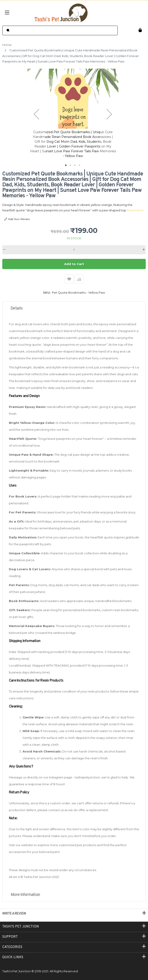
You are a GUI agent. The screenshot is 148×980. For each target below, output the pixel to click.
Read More (135, 210)
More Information (25, 895)
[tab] (74, 308)
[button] (36, 114)
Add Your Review (17, 219)
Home (7, 45)
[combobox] (60, 30)
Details (17, 309)
